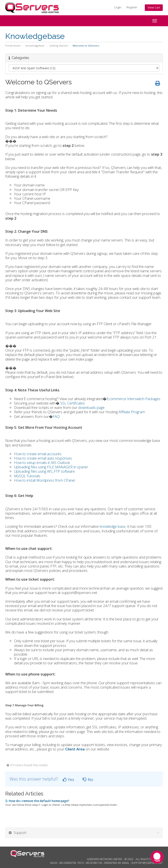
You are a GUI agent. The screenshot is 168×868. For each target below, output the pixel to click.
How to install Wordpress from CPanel (44, 480)
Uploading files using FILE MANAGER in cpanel (51, 467)
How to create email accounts (38, 454)
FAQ (56, 416)
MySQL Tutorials (27, 476)
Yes (68, 779)
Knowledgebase (35, 46)
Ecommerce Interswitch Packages (133, 399)
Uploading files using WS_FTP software (44, 471)
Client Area (75, 749)
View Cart (154, 8)
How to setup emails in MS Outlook (42, 463)
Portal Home (13, 46)
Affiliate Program (132, 412)
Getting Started (59, 46)
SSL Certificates (73, 403)
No (88, 779)
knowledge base (113, 526)
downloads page (91, 407)
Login (118, 7)
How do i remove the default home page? (37, 801)
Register (132, 7)
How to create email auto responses (43, 458)
